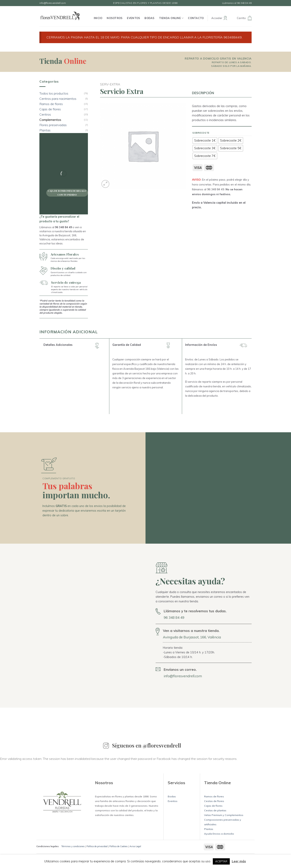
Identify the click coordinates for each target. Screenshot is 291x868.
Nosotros (115, 18)
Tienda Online (171, 18)
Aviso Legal (135, 846)
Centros (45, 114)
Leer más (239, 861)
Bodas (149, 18)
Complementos (50, 120)
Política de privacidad (97, 846)
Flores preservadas (53, 125)
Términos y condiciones (73, 846)
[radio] (205, 141)
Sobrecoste (201, 133)
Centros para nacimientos (58, 99)
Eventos (133, 18)
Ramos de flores (51, 104)
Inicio (98, 18)
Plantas (45, 130)
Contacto (196, 18)
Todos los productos (54, 93)
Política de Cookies (119, 846)
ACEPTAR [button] (221, 861)
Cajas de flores (50, 109)
